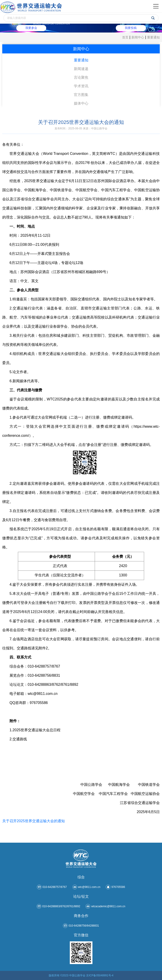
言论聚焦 (81, 77)
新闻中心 (138, 37)
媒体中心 (81, 103)
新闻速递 (81, 69)
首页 (125, 37)
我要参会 (32, 28)
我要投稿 (130, 28)
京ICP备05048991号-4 (100, 975)
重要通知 (153, 37)
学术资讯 (81, 86)
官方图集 (81, 95)
